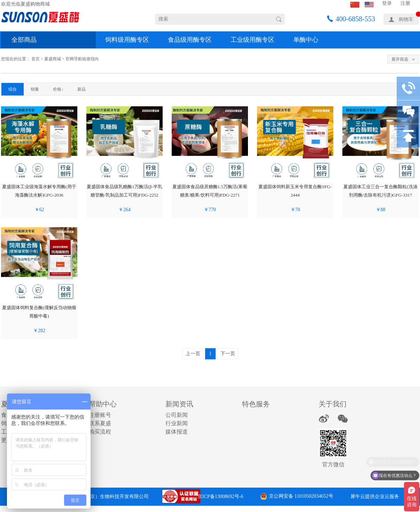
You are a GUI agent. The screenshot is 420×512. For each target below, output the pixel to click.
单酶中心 (306, 40)
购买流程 (100, 432)
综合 (13, 89)
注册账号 (100, 415)
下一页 (228, 354)
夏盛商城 (53, 59)
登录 (387, 3)
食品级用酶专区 (190, 40)
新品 (81, 89)
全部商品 (24, 40)
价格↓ (58, 89)
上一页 (193, 354)
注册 (405, 3)
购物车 (406, 19)
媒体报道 (177, 432)
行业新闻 (177, 423)
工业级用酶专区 (252, 40)
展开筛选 (400, 59)
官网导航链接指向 (82, 59)
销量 (35, 89)
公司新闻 (177, 415)
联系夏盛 (100, 423)
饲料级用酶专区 (127, 40)
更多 (7, 440)
